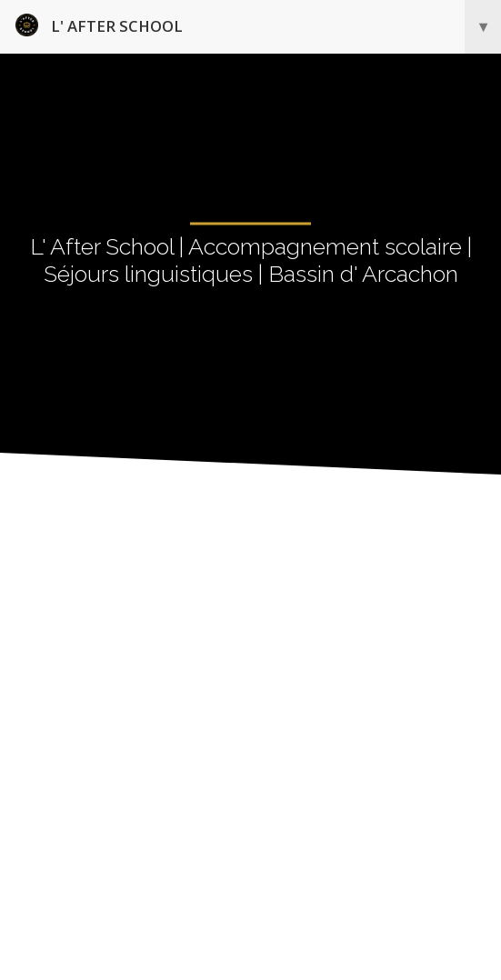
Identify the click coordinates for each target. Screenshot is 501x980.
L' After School (258, 27)
